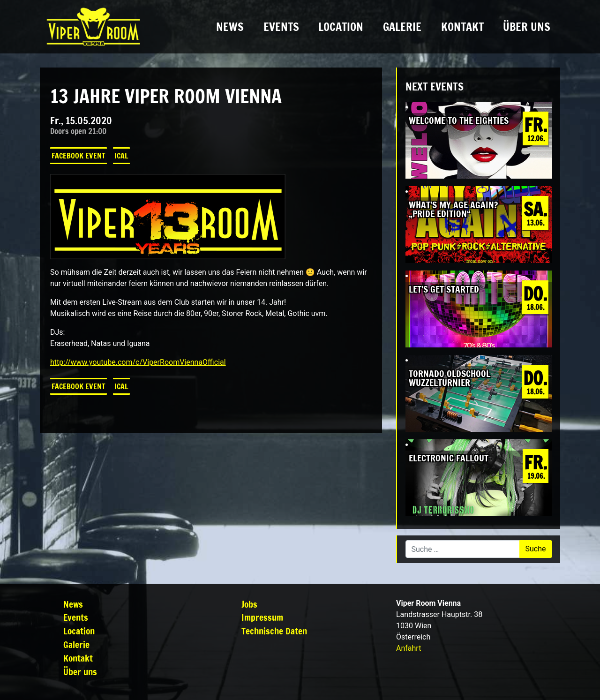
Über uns (527, 27)
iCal (121, 156)
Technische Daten (274, 631)
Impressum (262, 617)
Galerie (402, 27)
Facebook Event (79, 156)
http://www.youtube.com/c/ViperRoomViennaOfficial (138, 362)
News (230, 27)
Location (341, 27)
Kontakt (462, 27)
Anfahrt (409, 648)
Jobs (249, 604)
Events (281, 27)
